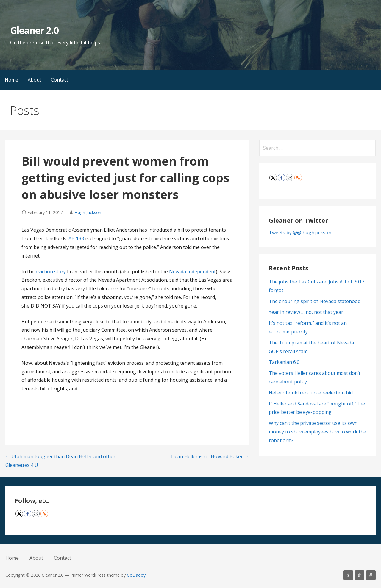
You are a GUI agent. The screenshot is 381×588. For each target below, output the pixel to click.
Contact (60, 80)
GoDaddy (136, 575)
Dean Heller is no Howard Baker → (210, 456)
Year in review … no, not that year (306, 312)
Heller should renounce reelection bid (311, 393)
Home (11, 80)
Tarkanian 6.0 (284, 362)
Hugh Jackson (88, 212)
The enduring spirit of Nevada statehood (315, 301)
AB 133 (77, 238)
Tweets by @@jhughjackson (300, 233)
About (35, 80)
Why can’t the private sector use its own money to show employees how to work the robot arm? (317, 432)
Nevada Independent (192, 272)
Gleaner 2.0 (34, 30)
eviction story (51, 272)
